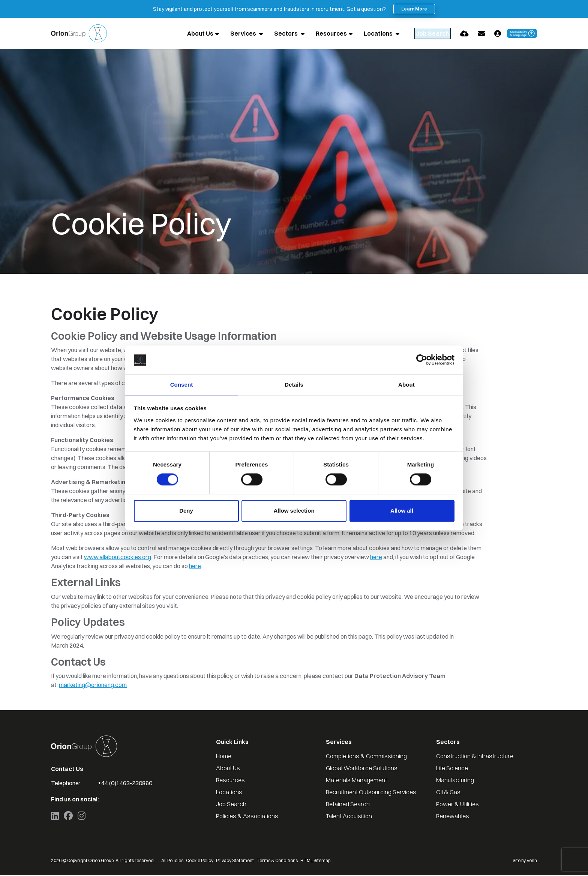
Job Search (231, 805)
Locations (363, 34)
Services (228, 34)
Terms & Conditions (277, 861)
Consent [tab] (182, 384)
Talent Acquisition (349, 817)
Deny (186, 511)
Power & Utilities (457, 805)
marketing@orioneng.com (93, 685)
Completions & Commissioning (366, 757)
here (376, 558)
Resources (315, 34)
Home (224, 757)
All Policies (172, 861)
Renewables (453, 817)
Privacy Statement (235, 861)
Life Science (452, 769)
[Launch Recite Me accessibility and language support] (522, 34)
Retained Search (348, 805)
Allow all (402, 511)
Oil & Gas (448, 793)
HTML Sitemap (315, 861)
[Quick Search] (424, 34)
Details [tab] (294, 384)
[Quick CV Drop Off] (464, 34)
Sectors (270, 34)
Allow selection (294, 511)
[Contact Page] (481, 34)
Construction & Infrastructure (475, 757)
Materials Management (356, 781)
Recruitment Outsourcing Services (371, 793)
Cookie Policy (200, 861)
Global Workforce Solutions (362, 769)
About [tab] (406, 384)
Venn (532, 861)
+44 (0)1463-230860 (125, 784)
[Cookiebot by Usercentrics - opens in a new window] (422, 360)
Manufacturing (455, 781)
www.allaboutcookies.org (118, 558)
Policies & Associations (247, 817)
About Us (184, 34)
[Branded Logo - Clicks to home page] (79, 34)
